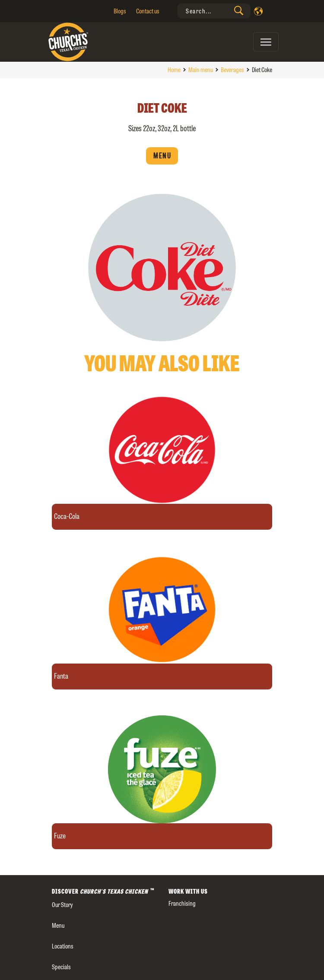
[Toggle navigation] (266, 42)
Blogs (120, 11)
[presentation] (214, 11)
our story (62, 905)
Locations (63, 946)
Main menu (201, 70)
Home (174, 70)
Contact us (148, 11)
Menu (162, 156)
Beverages (232, 70)
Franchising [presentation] (182, 903)
